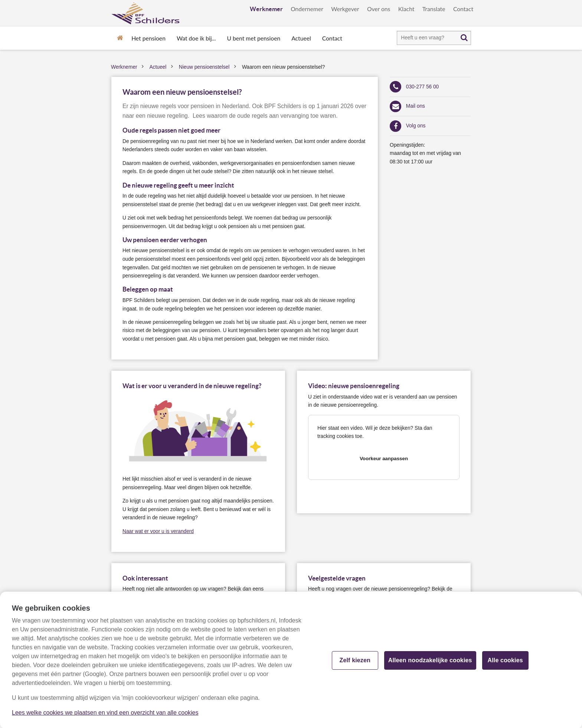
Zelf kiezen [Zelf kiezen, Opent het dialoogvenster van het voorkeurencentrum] (355, 664)
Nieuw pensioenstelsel (204, 67)
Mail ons (416, 106)
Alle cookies (505, 664)
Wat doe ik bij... (196, 38)
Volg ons (416, 126)
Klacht (406, 9)
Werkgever (345, 9)
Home (120, 37)
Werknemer (266, 9)
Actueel (301, 38)
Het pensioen (148, 38)
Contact (463, 9)
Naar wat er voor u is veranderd (158, 531)
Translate (434, 9)
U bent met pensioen (254, 38)
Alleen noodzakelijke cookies (430, 664)
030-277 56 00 (422, 87)
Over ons (379, 9)
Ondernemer (307, 9)
